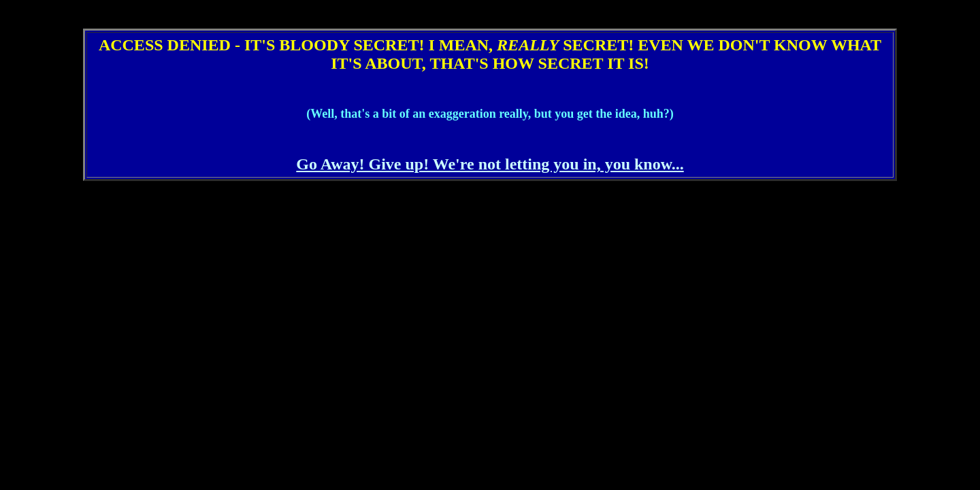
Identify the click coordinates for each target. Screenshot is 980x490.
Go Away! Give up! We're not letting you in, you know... (490, 164)
